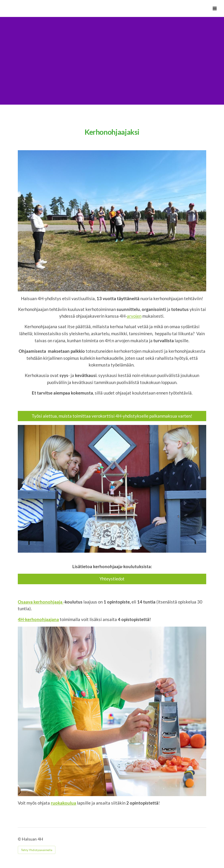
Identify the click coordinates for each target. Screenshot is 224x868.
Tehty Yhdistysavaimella (37, 850)
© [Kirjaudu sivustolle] (20, 839)
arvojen (134, 316)
